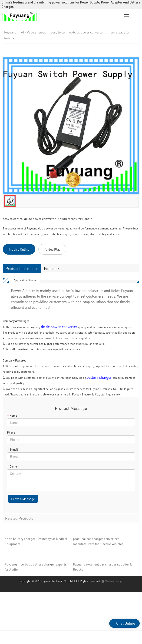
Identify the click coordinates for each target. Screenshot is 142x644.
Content (13, 466)
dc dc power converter (59, 327)
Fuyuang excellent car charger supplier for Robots (103, 568)
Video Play (53, 249)
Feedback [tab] (51, 268)
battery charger (99, 377)
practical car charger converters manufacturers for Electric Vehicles (98, 542)
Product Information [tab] (22, 268)
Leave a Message (23, 499)
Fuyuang (10, 32)
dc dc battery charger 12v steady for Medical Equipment (36, 542)
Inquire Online (19, 249)
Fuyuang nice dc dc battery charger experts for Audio (36, 568)
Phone (11, 433)
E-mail (12, 450)
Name (12, 416)
